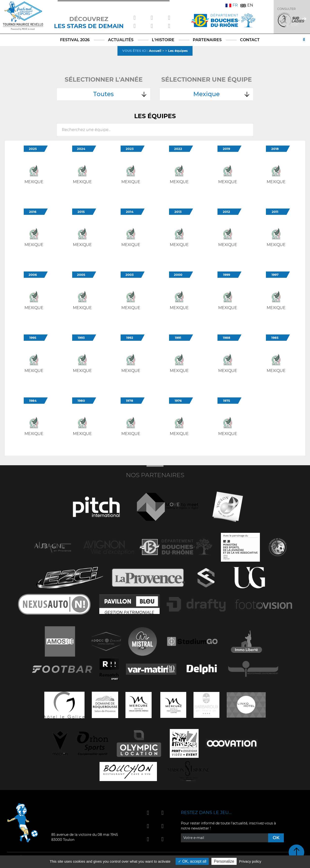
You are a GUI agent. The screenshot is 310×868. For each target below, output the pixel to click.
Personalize (224, 861)
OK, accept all (192, 861)
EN (247, 5)
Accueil (155, 51)
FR (232, 5)
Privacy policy (250, 861)
